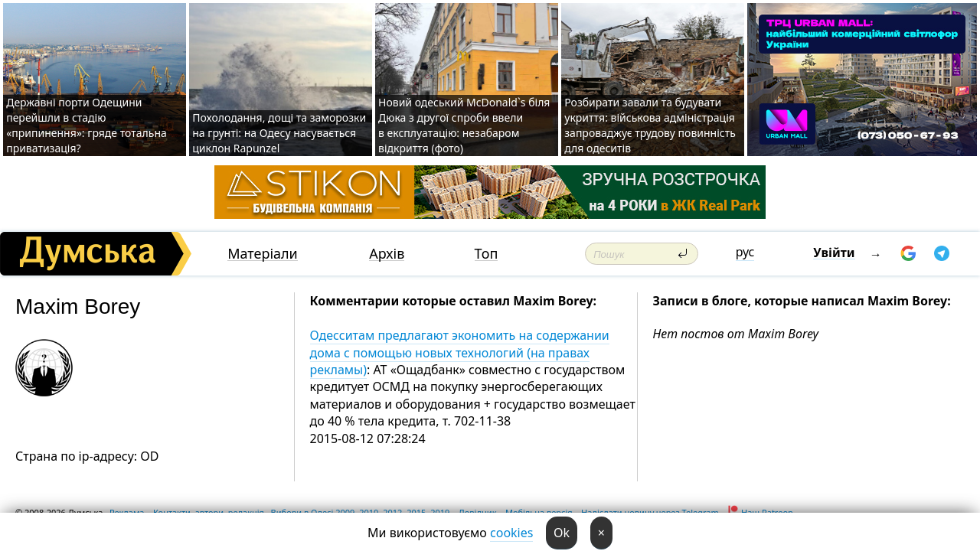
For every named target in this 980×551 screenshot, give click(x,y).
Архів (387, 254)
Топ (487, 254)
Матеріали (263, 254)
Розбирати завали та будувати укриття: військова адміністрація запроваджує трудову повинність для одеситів (650, 125)
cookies (511, 533)
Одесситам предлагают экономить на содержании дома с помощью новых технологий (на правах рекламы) (460, 352)
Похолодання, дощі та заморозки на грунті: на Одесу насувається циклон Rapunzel (279, 133)
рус (745, 252)
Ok (562, 533)
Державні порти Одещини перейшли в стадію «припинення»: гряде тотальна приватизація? (87, 125)
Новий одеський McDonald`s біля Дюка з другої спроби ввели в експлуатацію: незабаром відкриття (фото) (464, 125)
